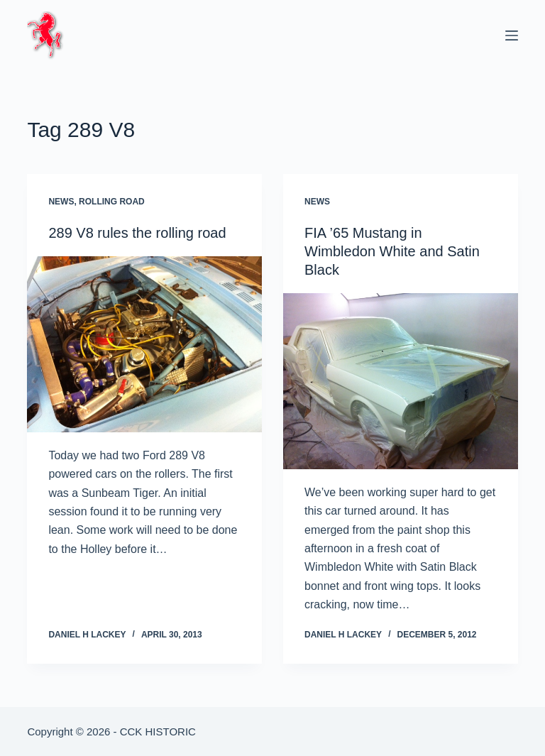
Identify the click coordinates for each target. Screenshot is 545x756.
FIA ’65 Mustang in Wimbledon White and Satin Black (392, 251)
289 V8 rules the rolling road (137, 233)
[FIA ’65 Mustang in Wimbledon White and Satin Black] (401, 381)
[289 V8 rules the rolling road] (144, 344)
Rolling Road (112, 202)
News (61, 202)
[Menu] (512, 35)
